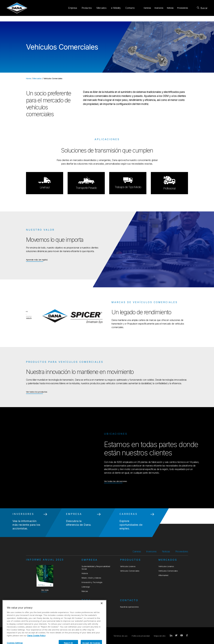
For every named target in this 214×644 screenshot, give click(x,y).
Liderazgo (86, 587)
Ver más (45, 590)
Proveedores (183, 8)
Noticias (170, 8)
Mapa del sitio (160, 636)
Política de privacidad (141, 636)
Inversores (159, 8)
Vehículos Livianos (128, 566)
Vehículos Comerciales (130, 571)
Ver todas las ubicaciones (116, 481)
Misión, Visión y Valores (91, 578)
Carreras (147, 8)
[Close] (102, 614)
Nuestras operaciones (129, 607)
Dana (86, 600)
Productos (87, 8)
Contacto (130, 8)
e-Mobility (116, 8)
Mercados (102, 8)
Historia (85, 573)
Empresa (73, 8)
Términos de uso (120, 636)
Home (28, 78)
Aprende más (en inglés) (37, 260)
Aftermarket (163, 575)
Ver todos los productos (37, 392)
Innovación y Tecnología (92, 582)
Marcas (85, 591)
